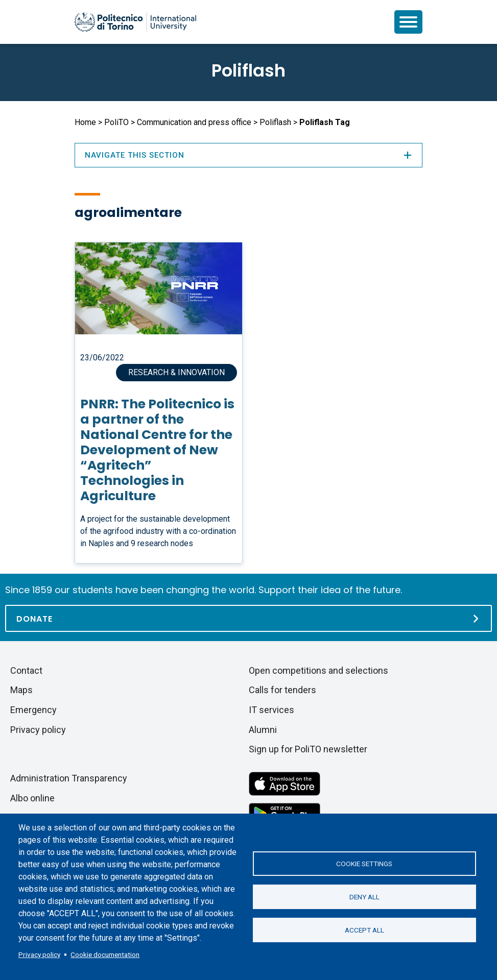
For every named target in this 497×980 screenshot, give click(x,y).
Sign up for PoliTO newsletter (308, 749)
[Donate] (249, 618)
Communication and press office (194, 122)
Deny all (364, 897)
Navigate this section (249, 155)
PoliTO (116, 122)
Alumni (263, 730)
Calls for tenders (282, 690)
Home (85, 122)
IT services (271, 710)
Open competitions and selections (318, 670)
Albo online (32, 798)
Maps (21, 690)
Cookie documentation (105, 954)
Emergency (33, 710)
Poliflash (249, 70)
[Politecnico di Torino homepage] (135, 22)
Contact (26, 670)
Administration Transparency (69, 778)
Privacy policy (39, 954)
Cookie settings (364, 864)
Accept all (364, 930)
